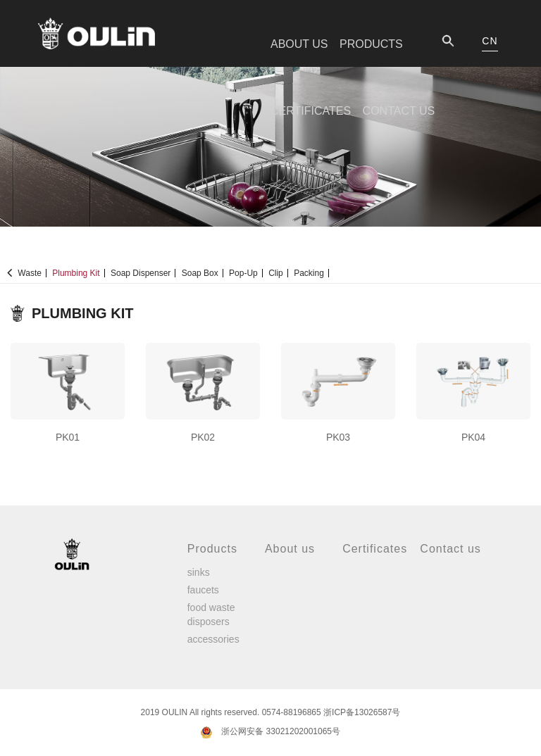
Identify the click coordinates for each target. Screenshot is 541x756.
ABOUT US (299, 44)
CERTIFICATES (311, 111)
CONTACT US (399, 111)
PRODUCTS (371, 44)
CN (490, 41)
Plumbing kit (76, 273)
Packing (309, 273)
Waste (30, 273)
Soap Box (200, 273)
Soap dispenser (141, 273)
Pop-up (243, 273)
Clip (276, 273)
